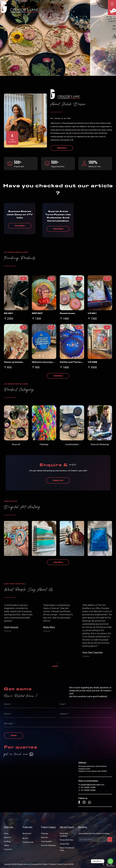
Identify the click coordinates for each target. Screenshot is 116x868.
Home (6, 833)
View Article (20, 226)
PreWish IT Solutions (49, 864)
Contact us (8, 849)
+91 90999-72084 (88, 787)
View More (58, 376)
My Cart (25, 838)
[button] (55, 666)
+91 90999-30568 (88, 790)
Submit (14, 735)
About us (7, 837)
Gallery (6, 845)
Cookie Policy (65, 844)
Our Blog (7, 841)
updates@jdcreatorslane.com (92, 785)
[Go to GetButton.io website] (110, 866)
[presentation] (57, 663)
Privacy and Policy (66, 840)
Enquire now (58, 480)
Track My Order (28, 842)
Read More (62, 148)
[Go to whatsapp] (110, 861)
